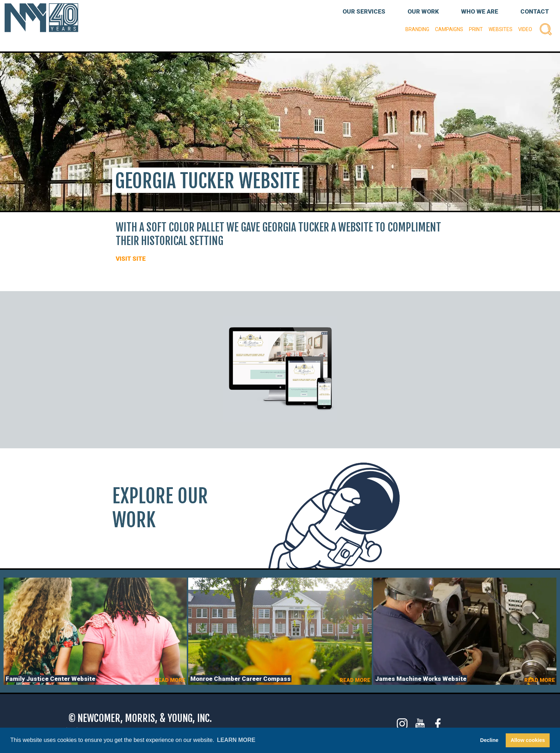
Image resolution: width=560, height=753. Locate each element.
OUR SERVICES (364, 11)
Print (476, 29)
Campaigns (449, 29)
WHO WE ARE (480, 11)
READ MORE (170, 680)
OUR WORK (423, 11)
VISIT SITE (131, 259)
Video (525, 29)
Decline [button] (489, 740)
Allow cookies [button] (528, 740)
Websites (501, 29)
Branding (417, 29)
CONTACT (535, 11)
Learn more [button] (236, 740)
